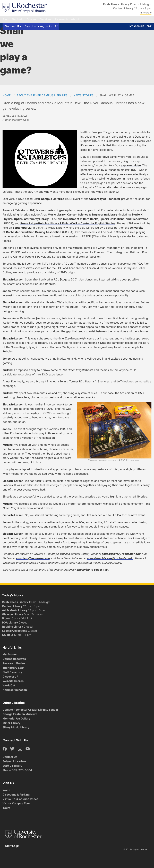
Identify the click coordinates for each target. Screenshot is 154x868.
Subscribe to (85, 570)
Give (149, 26)
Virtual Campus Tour (16, 803)
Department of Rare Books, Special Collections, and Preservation (106, 219)
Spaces (32, 19)
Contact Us (10, 757)
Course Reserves (14, 659)
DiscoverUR (10, 677)
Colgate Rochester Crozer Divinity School (30, 710)
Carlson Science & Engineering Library (92, 214)
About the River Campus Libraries (42, 95)
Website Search (13, 681)
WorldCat (9, 685)
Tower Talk (101, 570)
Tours (6, 808)
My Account (137, 26)
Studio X (137, 214)
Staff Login (12, 846)
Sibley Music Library (16, 727)
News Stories (83, 95)
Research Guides (14, 663)
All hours (146, 13)
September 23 (22, 228)
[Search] (57, 26)
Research (61, 19)
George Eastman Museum (20, 714)
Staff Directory (12, 672)
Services (46, 19)
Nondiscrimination (15, 690)
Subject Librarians (15, 761)
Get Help (18, 19)
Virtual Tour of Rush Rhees (20, 799)
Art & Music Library (53, 214)
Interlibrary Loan (14, 668)
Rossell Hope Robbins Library (68, 223)
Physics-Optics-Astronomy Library (26, 219)
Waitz (6, 790)
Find (6, 19)
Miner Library (11, 723)
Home (7, 95)
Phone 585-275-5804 (17, 770)
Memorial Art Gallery (16, 718)
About (75, 19)
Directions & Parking (16, 795)
